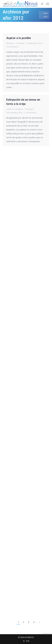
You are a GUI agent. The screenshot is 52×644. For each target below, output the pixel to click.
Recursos (10, 43)
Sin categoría (17, 109)
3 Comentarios (12, 47)
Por (20, 43)
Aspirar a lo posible (19, 38)
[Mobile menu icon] (48, 4)
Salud (9, 109)
